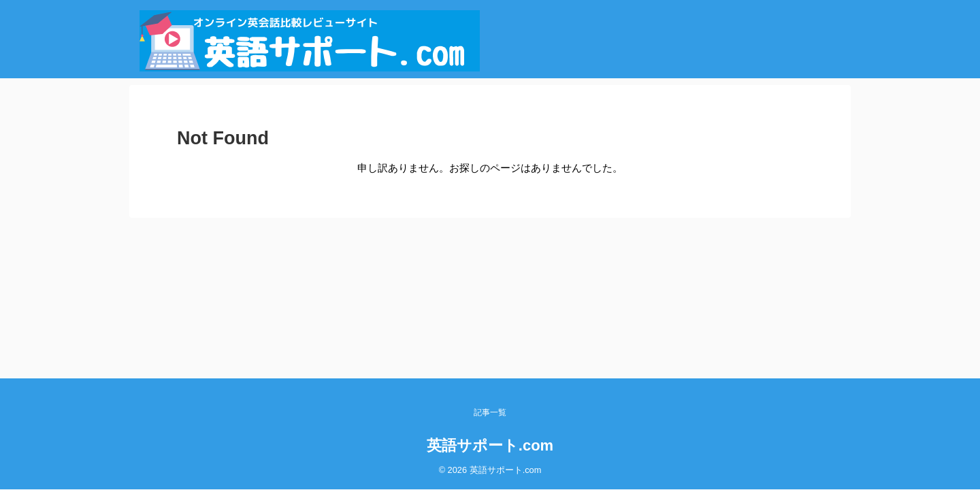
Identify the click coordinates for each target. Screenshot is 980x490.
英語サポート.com (490, 445)
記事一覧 (490, 412)
